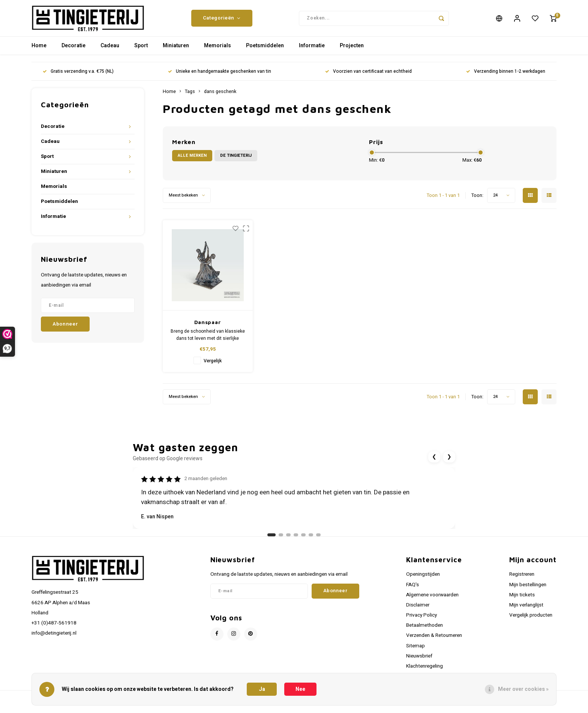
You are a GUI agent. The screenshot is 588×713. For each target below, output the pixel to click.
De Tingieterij (236, 160)
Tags (190, 96)
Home (39, 50)
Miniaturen (176, 50)
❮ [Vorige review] (434, 462)
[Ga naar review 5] (303, 540)
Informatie (312, 50)
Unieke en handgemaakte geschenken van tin (220, 76)
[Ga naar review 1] (271, 540)
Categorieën (222, 21)
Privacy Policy (421, 620)
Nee (300, 689)
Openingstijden (423, 579)
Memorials (217, 50)
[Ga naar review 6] (311, 540)
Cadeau (110, 50)
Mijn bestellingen (528, 589)
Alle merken (192, 160)
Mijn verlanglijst (526, 610)
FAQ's (412, 589)
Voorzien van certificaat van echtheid (368, 76)
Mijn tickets (522, 600)
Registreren (522, 579)
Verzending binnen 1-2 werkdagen (506, 76)
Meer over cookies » (523, 689)
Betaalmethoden (424, 630)
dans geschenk (220, 96)
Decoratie (73, 50)
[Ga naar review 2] (281, 540)
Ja (262, 689)
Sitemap (415, 650)
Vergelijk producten (531, 620)
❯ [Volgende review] (449, 462)
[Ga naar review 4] (296, 540)
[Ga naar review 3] (288, 540)
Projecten (352, 50)
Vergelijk (213, 366)
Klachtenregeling (424, 671)
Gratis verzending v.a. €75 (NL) (78, 76)
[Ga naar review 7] (318, 540)
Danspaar (208, 327)
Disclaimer (418, 610)
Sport (141, 50)
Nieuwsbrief (419, 661)
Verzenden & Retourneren (434, 640)
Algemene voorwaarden (432, 600)
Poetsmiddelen (265, 50)
